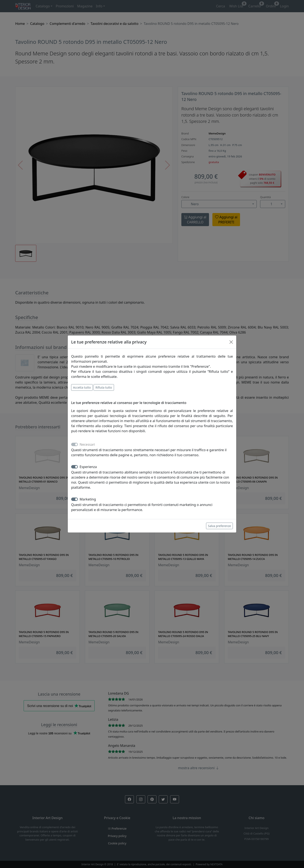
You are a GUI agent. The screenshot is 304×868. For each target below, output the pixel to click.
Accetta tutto (82, 387)
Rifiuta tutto (104, 387)
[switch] (75, 467)
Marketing (88, 499)
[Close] (231, 342)
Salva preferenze (219, 526)
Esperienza (88, 467)
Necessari (87, 444)
